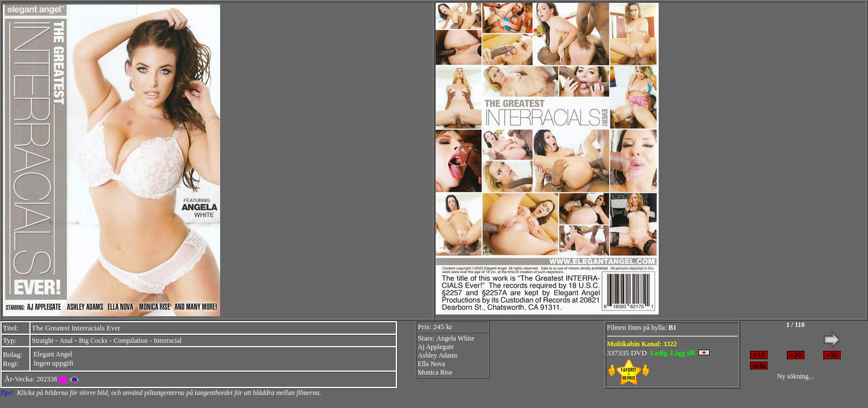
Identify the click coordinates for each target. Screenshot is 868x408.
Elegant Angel (53, 354)
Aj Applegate (436, 347)
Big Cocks (93, 341)
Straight (43, 341)
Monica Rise (435, 372)
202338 (47, 379)
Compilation (130, 341)
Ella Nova (431, 364)
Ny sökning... (796, 376)
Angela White (455, 338)
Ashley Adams (437, 355)
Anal (66, 341)
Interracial (168, 341)
